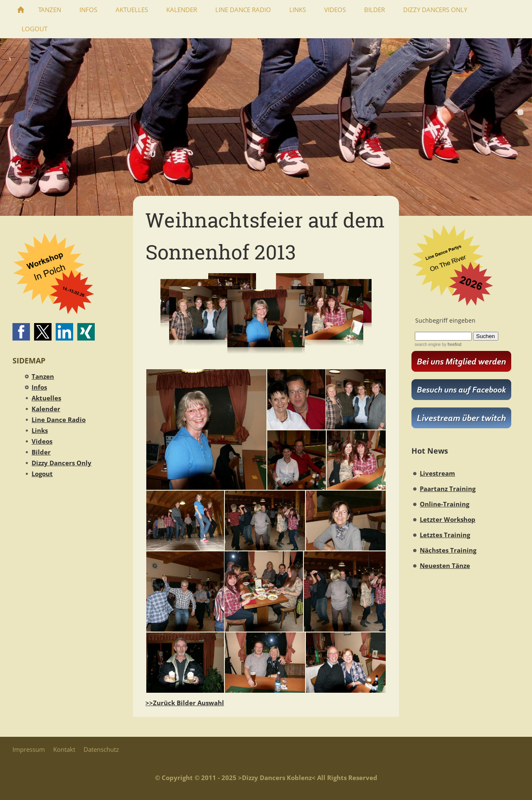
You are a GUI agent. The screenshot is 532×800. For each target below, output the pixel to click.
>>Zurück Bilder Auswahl (185, 703)
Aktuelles (46, 398)
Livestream (437, 473)
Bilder (41, 452)
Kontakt (64, 749)
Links (40, 430)
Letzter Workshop (448, 519)
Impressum (29, 749)
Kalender (46, 409)
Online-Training (445, 504)
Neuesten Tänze (445, 565)
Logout (42, 474)
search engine (428, 344)
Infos (39, 387)
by (451, 344)
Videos (42, 441)
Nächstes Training (448, 550)
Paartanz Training (448, 489)
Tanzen (43, 376)
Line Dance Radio (59, 420)
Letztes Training (445, 535)
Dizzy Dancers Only (62, 463)
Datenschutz (101, 749)
